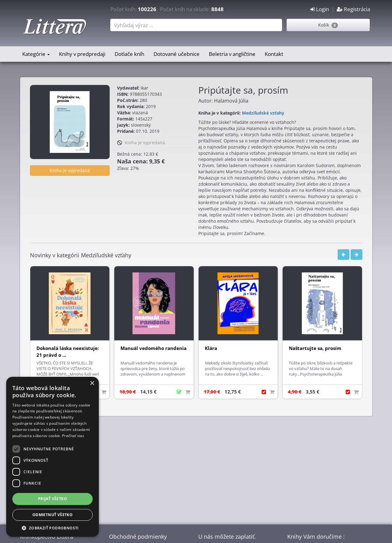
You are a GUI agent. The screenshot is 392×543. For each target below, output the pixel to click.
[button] (53, 528)
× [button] (92, 383)
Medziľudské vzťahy (263, 113)
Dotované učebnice (177, 54)
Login (320, 9)
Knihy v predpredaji (82, 54)
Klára (211, 348)
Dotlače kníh (129, 54)
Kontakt (274, 54)
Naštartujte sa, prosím (315, 348)
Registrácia (353, 9)
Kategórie (36, 54)
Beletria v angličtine (232, 54)
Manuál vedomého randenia (154, 348)
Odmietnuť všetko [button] (53, 515)
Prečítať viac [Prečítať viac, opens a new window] (73, 436)
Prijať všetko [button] (53, 499)
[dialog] (53, 457)
